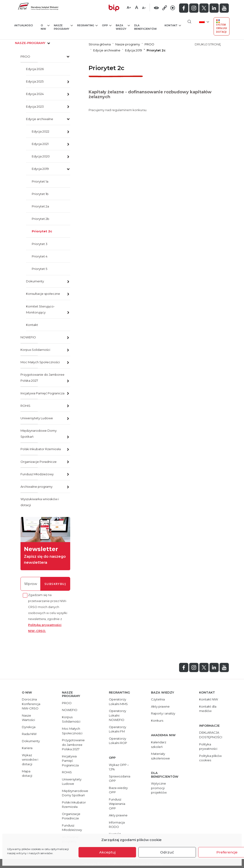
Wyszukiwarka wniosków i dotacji (40, 502)
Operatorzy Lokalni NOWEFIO (118, 715)
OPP (107, 25)
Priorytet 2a (40, 206)
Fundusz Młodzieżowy (37, 474)
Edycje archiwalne (40, 119)
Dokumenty (35, 281)
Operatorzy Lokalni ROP (118, 741)
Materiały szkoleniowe (160, 756)
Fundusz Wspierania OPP (117, 804)
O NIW (45, 27)
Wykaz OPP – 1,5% (119, 767)
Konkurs (157, 720)
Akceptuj (107, 852)
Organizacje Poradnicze (39, 462)
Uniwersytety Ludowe (37, 418)
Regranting (87, 25)
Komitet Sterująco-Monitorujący (40, 309)
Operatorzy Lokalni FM (118, 729)
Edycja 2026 (35, 69)
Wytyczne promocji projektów (159, 788)
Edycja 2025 (35, 81)
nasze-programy (33, 43)
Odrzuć (167, 852)
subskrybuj (55, 584)
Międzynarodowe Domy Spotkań (39, 434)
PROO (25, 56)
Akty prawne (118, 815)
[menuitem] (204, 21)
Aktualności (24, 25)
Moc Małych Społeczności (40, 362)
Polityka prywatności (208, 747)
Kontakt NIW (209, 699)
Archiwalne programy (36, 487)
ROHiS (25, 406)
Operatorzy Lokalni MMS (118, 702)
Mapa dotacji (27, 774)
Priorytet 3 (40, 244)
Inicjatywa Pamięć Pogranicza (42, 393)
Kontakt (173, 25)
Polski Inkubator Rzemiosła (41, 449)
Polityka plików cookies (210, 758)
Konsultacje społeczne (43, 294)
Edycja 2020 (41, 156)
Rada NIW (29, 734)
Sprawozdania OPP (120, 779)
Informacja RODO (117, 825)
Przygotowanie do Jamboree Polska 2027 (42, 378)
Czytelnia (158, 699)
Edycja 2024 (35, 94)
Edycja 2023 (35, 106)
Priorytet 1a (40, 181)
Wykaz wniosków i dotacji (30, 760)
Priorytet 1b (40, 194)
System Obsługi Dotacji (222, 26)
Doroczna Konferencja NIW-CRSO (31, 704)
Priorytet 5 (39, 269)
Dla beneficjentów (145, 27)
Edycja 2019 (40, 169)
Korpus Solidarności (35, 350)
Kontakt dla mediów (208, 709)
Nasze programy (63, 27)
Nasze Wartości (28, 718)
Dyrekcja (29, 727)
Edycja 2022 (41, 131)
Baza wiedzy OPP (118, 790)
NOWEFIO (28, 337)
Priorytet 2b (41, 219)
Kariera (27, 748)
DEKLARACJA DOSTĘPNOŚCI (211, 735)
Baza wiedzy (123, 27)
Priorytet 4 (40, 256)
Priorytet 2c (42, 231)
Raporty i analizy (163, 713)
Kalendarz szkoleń (159, 744)
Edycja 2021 (40, 144)
